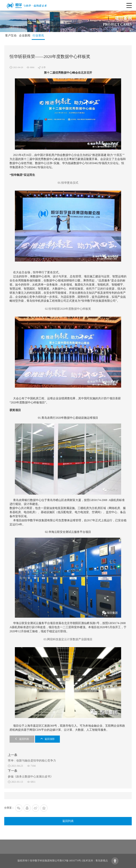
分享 (44, 67)
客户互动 (11, 35)
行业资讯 (38, 35)
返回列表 (22, 739)
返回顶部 (47, 739)
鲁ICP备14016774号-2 (71, 861)
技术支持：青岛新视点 (95, 861)
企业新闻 (25, 35)
